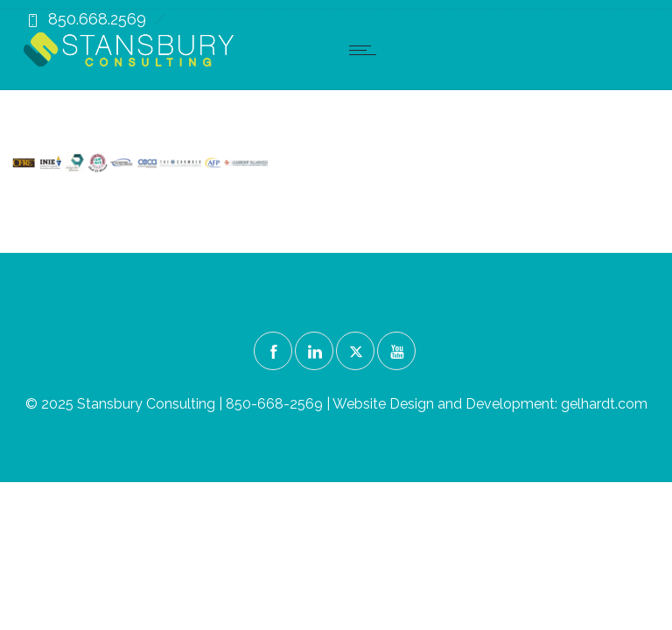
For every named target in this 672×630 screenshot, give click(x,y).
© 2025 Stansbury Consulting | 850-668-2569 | (179, 404)
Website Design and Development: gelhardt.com (490, 404)
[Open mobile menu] (367, 50)
